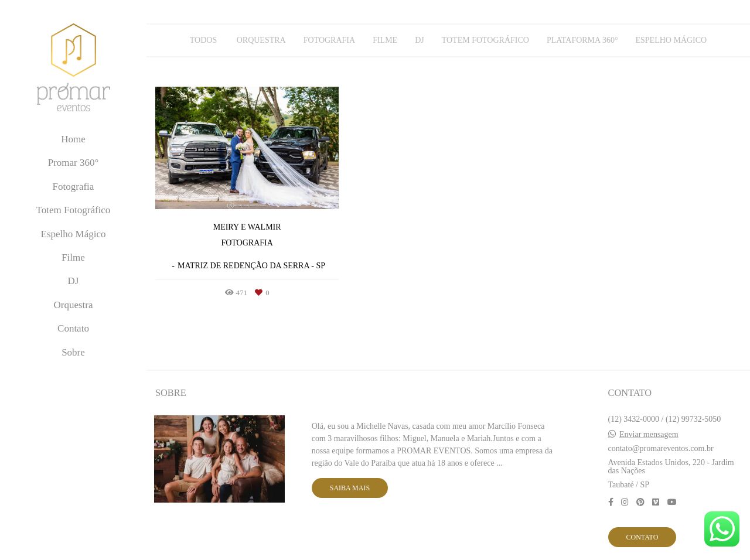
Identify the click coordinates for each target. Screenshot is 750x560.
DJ (74, 281)
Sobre (73, 352)
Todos (203, 40)
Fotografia (74, 187)
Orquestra (73, 305)
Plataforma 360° (582, 40)
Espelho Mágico (74, 234)
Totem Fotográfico (74, 210)
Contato (73, 328)
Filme (73, 257)
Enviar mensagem (649, 435)
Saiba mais (350, 488)
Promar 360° (74, 163)
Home (73, 139)
